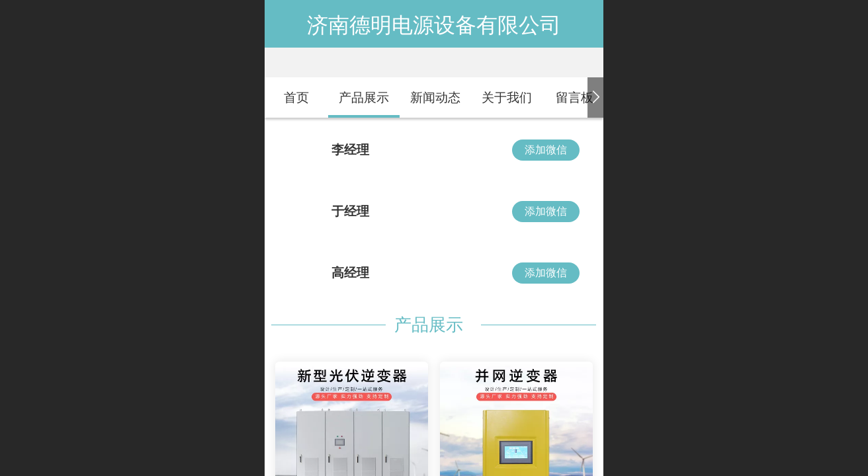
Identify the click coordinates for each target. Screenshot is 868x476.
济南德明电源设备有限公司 (434, 25)
